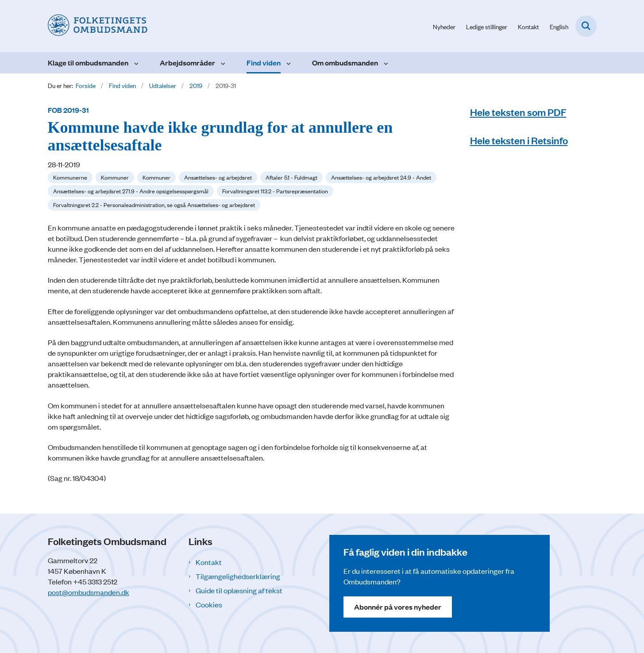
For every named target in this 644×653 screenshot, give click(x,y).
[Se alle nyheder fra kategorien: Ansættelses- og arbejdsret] (218, 177)
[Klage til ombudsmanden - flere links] (135, 63)
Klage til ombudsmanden (88, 63)
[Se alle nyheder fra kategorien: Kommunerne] (70, 177)
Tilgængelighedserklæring (238, 576)
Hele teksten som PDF (518, 112)
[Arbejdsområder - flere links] (222, 63)
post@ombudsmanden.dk (89, 592)
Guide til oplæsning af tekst (239, 590)
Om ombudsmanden (345, 63)
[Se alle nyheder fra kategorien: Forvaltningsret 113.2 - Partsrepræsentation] (275, 191)
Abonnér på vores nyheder (398, 607)
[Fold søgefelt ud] (586, 26)
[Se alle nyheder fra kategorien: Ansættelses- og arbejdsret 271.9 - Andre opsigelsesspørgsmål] (131, 191)
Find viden (264, 63)
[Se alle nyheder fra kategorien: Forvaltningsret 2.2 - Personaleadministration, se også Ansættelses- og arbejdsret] (154, 205)
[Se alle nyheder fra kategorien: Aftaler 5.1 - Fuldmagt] (291, 177)
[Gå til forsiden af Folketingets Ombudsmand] (98, 26)
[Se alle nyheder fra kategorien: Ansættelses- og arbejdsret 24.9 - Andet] (381, 177)
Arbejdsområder (187, 63)
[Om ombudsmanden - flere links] (385, 63)
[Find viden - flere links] (287, 63)
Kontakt (209, 562)
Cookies (209, 604)
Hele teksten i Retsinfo (519, 140)
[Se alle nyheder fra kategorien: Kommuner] (115, 177)
